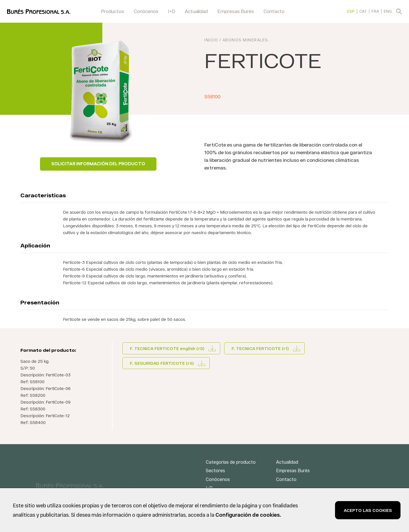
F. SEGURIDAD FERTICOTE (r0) (162, 363)
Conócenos (146, 11)
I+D (172, 11)
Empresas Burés (236, 11)
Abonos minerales (245, 40)
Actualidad (196, 11)
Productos (113, 11)
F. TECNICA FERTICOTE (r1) (260, 348)
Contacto (274, 11)
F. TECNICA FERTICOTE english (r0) (167, 348)
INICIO (211, 40)
